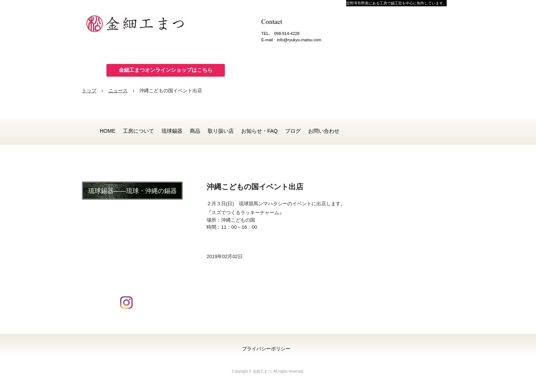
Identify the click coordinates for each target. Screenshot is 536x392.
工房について (138, 131)
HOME (108, 131)
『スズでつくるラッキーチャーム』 (245, 213)
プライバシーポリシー (266, 349)
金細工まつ (141, 26)
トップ (89, 91)
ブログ (293, 131)
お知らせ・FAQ (259, 131)
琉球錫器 (172, 131)
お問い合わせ (324, 131)
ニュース (118, 91)
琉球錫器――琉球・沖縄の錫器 (133, 191)
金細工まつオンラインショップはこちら (166, 70)
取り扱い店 (221, 131)
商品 (195, 131)
